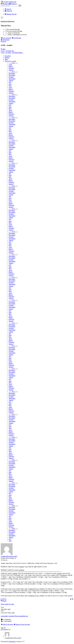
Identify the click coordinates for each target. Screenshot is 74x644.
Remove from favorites (22, 624)
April (10, 65)
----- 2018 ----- (13, 232)
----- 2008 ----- (13, 460)
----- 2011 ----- (13, 391)
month (10, 61)
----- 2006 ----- (13, 506)
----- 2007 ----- (13, 483)
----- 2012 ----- (13, 369)
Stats (6, 59)
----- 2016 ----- (13, 277)
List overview (6, 38)
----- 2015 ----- (13, 300)
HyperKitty (12, 642)
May (10, 86)
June (10, 84)
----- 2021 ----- (13, 163)
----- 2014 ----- (13, 323)
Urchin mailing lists (10, 2)
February (11, 68)
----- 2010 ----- (13, 414)
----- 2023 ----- (13, 117)
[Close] (2, 18)
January (11, 70)
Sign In (8, 9)
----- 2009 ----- (13, 437)
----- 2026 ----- (13, 63)
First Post (8, 56)
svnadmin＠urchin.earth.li (9, 556)
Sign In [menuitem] (6, 4)
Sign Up (8, 11)
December (12, 73)
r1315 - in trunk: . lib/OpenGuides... (12, 53)
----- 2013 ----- (13, 346)
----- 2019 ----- (13, 209)
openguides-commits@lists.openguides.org (14, 616)
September (12, 79)
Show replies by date (7, 604)
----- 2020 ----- (13, 186)
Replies (7, 58)
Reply (4, 601)
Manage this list (11, 14)
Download (5, 40)
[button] (2, 4)
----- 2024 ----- (13, 95)
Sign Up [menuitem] (13, 4)
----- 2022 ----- (13, 140)
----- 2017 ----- (13, 254)
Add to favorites (7, 624)
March (11, 66)
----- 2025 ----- (13, 72)
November (12, 75)
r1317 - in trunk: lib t (7, 51)
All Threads (16, 38)
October (11, 77)
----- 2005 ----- (13, 528)
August (11, 80)
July (10, 82)
